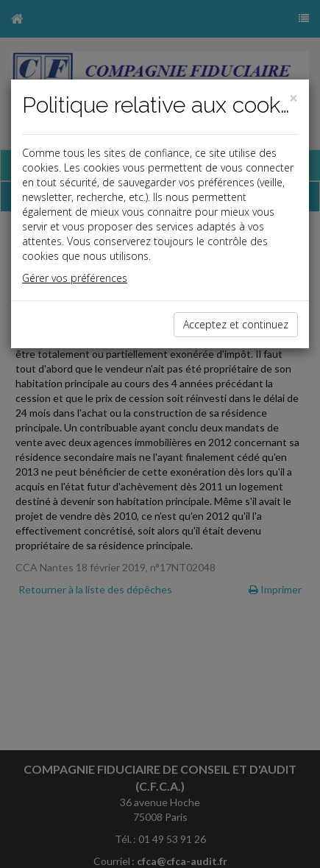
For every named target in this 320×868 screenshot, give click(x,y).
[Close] (294, 98)
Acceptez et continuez (236, 324)
